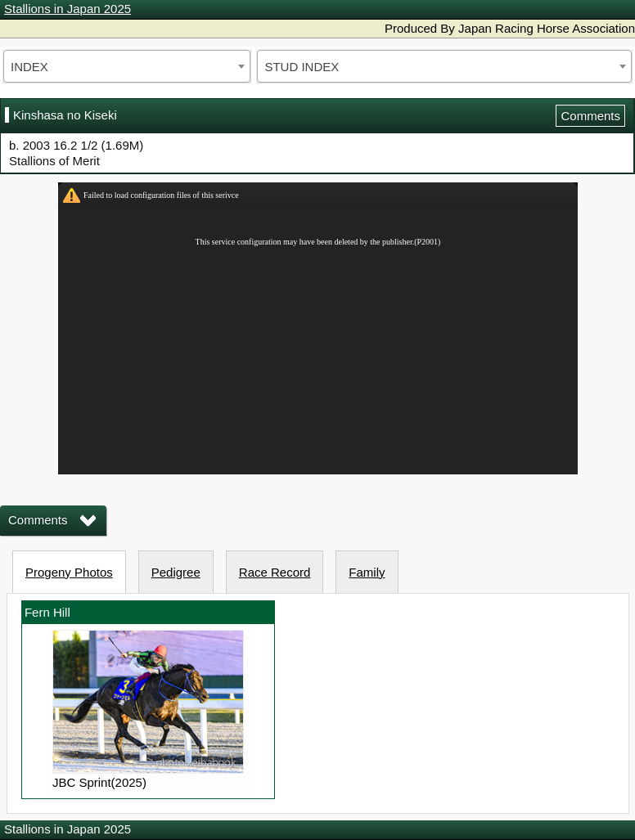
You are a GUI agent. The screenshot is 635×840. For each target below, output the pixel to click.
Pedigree (176, 572)
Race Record (275, 572)
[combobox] (127, 66)
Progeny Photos (69, 572)
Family (367, 572)
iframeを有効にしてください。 (318, 328)
